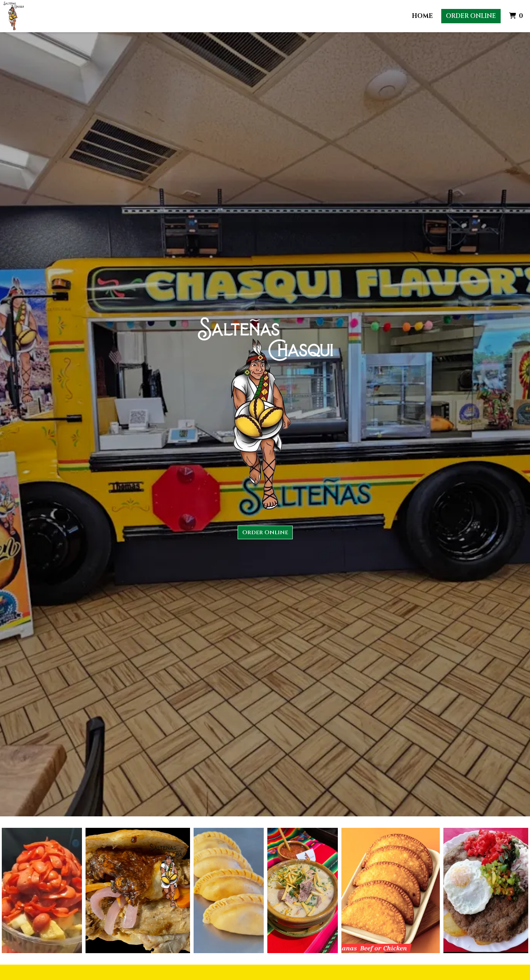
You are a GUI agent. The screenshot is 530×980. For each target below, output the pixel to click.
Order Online (471, 16)
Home (422, 16)
